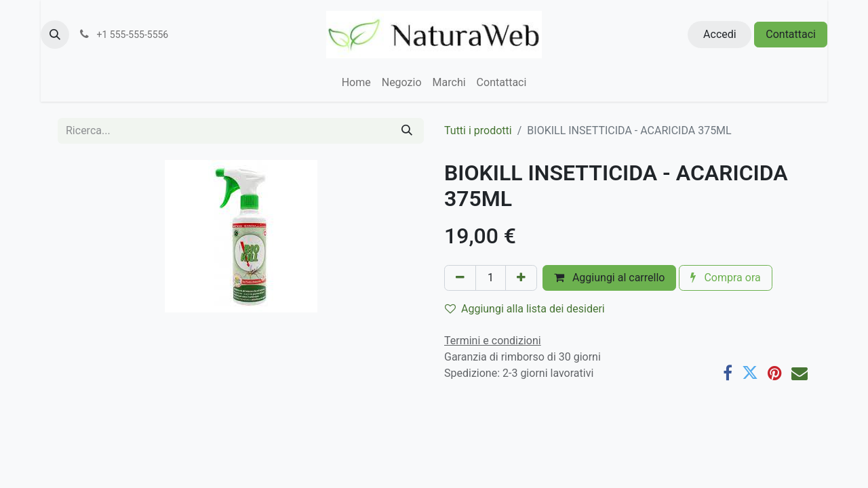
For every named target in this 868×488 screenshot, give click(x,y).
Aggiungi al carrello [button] (610, 278)
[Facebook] (728, 373)
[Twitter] (750, 373)
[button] (55, 35)
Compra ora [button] (725, 278)
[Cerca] (407, 131)
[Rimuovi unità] (460, 278)
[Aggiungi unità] (521, 278)
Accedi (720, 34)
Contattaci (791, 34)
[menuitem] (356, 83)
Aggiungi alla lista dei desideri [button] (525, 309)
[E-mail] (800, 373)
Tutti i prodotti (478, 130)
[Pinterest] (775, 373)
